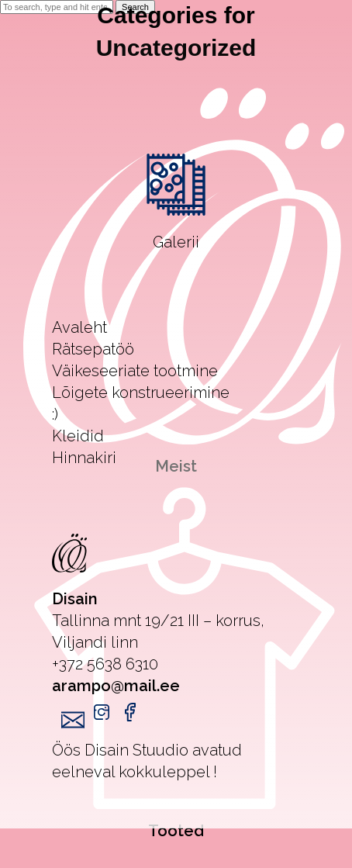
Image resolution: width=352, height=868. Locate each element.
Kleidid (78, 436)
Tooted (176, 831)
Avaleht (79, 327)
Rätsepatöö (93, 349)
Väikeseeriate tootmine (135, 371)
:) (55, 414)
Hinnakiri (84, 458)
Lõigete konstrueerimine (141, 393)
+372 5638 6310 (105, 664)
